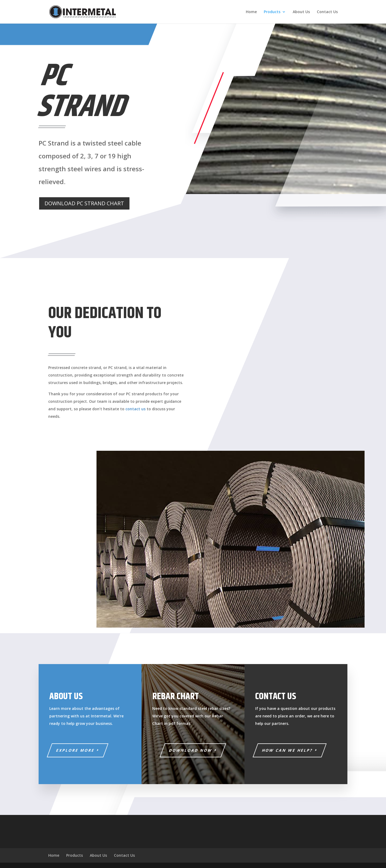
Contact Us (327, 12)
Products (272, 12)
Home (251, 12)
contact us (136, 409)
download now (191, 750)
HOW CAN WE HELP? (288, 750)
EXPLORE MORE (76, 750)
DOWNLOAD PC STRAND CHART (84, 203)
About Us (301, 12)
